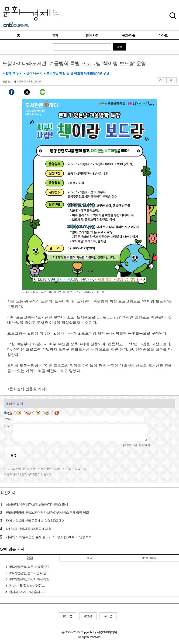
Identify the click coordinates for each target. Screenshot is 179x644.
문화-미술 (129, 35)
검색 (120, 47)
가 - (171, 80)
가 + (161, 80)
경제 (55, 35)
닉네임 (8, 419)
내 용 (7, 426)
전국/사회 (92, 35)
